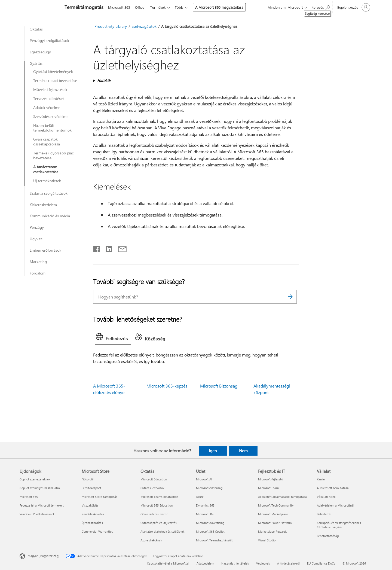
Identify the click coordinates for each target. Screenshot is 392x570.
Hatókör (104, 80)
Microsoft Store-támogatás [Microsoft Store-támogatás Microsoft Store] (99, 497)
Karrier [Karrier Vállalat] (321, 479)
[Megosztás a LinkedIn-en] (107, 248)
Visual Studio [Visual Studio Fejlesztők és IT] (267, 540)
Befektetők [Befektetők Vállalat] (324, 514)
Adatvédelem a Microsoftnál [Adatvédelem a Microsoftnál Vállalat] (336, 505)
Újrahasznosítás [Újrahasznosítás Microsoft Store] (92, 523)
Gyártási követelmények (53, 72)
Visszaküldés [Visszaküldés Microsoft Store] (90, 505)
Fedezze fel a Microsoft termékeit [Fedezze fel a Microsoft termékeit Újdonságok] (42, 505)
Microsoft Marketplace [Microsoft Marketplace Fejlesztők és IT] (273, 514)
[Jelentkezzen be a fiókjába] (353, 7)
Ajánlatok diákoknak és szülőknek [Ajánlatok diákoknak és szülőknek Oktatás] (162, 531)
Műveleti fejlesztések (50, 90)
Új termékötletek (47, 181)
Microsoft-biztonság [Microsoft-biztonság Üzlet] (209, 488)
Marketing (38, 262)
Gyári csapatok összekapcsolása (47, 142)
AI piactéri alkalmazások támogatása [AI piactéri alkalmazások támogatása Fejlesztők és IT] (282, 497)
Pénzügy (37, 227)
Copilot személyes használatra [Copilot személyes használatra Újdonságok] (40, 488)
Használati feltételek (235, 563)
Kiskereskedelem (43, 205)
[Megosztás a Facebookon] (97, 248)
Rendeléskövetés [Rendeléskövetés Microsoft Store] (93, 514)
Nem (243, 451)
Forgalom (38, 273)
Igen (213, 451)
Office (141, 7)
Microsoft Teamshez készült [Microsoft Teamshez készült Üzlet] (214, 540)
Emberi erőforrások (45, 250)
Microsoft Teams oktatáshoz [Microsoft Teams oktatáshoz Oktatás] (159, 497)
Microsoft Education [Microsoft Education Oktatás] (154, 479)
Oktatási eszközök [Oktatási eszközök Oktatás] (152, 488)
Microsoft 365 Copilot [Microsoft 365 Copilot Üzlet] (210, 531)
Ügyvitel (36, 239)
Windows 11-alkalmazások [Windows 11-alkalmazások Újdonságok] (37, 514)
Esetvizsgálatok (144, 26)
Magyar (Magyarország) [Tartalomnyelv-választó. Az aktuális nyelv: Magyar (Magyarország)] (43, 555)
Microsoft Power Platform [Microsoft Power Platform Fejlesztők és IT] (275, 523)
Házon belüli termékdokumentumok (52, 128)
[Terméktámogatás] (83, 8)
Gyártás (36, 63)
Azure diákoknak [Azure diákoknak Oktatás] (151, 540)
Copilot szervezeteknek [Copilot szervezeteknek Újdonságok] (35, 479)
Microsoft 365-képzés (167, 386)
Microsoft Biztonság (219, 386)
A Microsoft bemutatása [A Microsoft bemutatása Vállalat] (333, 488)
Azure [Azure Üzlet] (200, 497)
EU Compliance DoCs (321, 563)
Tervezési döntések (49, 99)
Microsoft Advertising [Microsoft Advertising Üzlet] (210, 523)
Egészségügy (40, 52)
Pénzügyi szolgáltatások (49, 41)
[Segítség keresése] (321, 7)
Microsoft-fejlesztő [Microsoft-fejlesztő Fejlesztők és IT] (270, 479)
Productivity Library (111, 26)
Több (182, 7)
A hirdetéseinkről (288, 563)
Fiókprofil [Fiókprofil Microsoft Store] (88, 479)
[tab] (113, 338)
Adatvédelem (205, 563)
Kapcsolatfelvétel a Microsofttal (168, 563)
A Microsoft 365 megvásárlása (223, 7)
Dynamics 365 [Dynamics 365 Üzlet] (205, 505)
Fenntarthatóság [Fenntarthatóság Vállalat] (328, 536)
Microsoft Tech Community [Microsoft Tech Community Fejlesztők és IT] (276, 505)
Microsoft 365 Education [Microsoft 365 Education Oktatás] (157, 505)
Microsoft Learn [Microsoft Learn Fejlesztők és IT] (268, 488)
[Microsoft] (38, 8)
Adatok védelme (47, 108)
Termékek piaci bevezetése (55, 81)
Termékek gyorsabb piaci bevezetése (54, 156)
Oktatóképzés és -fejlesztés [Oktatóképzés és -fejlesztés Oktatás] (159, 523)
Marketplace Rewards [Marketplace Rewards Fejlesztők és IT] (272, 531)
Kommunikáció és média (50, 216)
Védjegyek (263, 563)
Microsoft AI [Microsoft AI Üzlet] (204, 479)
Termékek (160, 7)
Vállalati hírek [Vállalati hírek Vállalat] (326, 497)
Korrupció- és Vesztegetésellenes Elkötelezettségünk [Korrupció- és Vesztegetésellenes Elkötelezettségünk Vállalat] (339, 525)
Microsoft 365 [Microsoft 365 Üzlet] (205, 514)
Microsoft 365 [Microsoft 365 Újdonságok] (29, 497)
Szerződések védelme (51, 117)
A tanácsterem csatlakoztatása (46, 169)
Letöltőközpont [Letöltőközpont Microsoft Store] (91, 488)
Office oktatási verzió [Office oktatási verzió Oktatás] (154, 514)
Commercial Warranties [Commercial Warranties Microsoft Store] (97, 531)
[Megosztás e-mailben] (120, 248)
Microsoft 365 (119, 7)
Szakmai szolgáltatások (49, 193)
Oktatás (36, 29)
